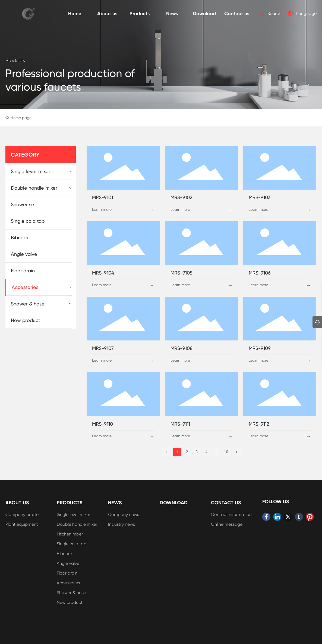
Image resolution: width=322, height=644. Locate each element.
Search (274, 13)
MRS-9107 (103, 348)
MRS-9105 (181, 273)
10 (226, 452)
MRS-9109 (260, 348)
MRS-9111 (180, 424)
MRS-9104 (103, 273)
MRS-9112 (259, 424)
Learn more (102, 209)
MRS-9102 (181, 197)
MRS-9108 (181, 348)
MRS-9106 (260, 273)
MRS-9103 (260, 197)
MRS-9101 (102, 197)
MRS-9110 (102, 424)
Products (15, 60)
